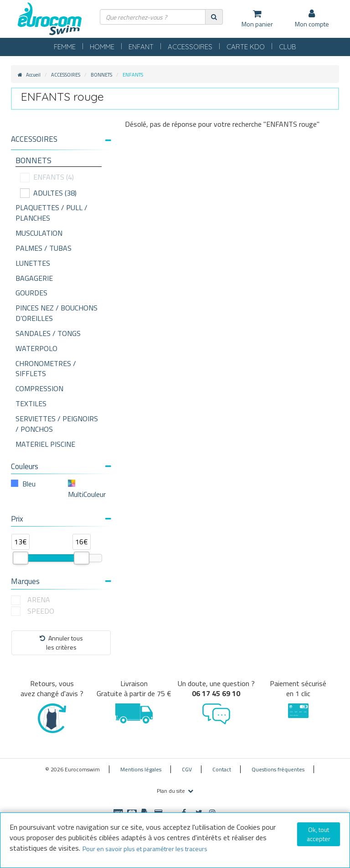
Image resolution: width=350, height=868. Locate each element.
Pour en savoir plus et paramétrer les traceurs (145, 849)
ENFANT (141, 47)
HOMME (102, 47)
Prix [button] (61, 519)
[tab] (61, 143)
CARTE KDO (246, 47)
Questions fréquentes (278, 769)
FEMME (65, 47)
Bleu (29, 484)
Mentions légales (141, 769)
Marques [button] (61, 581)
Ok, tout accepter (319, 834)
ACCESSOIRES (190, 47)
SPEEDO (41, 611)
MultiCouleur (87, 494)
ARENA (39, 600)
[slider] (21, 558)
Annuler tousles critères (61, 643)
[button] (61, 139)
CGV (187, 769)
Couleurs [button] (61, 466)
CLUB (288, 47)
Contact (222, 769)
